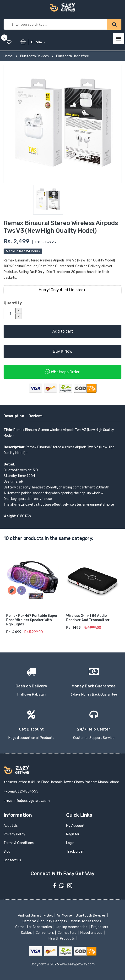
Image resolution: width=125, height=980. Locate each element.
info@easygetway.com (32, 801)
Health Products (62, 938)
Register (73, 834)
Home (8, 56)
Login (70, 843)
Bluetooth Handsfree (73, 56)
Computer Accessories (34, 927)
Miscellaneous (92, 933)
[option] (62, 124)
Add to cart (63, 331)
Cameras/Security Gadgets (45, 921)
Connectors (67, 933)
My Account (75, 826)
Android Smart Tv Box (36, 915)
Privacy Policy (14, 834)
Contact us (12, 860)
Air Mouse (65, 915)
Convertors (45, 933)
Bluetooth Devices (34, 56)
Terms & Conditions (19, 843)
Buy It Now (63, 351)
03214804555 (27, 791)
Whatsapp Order (62, 371)
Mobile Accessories (86, 921)
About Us (11, 826)
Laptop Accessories (72, 927)
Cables (27, 933)
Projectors (100, 927)
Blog (7, 852)
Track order (75, 852)
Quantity (13, 303)
